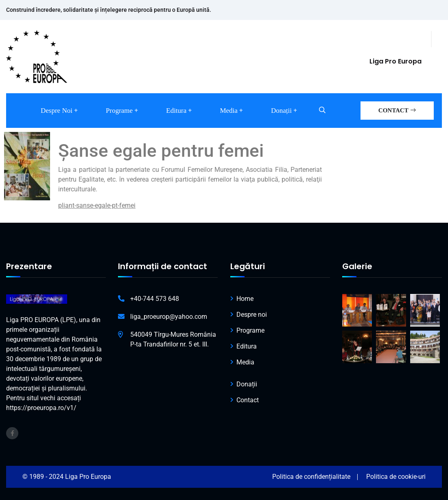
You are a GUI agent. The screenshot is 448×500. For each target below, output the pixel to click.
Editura (176, 111)
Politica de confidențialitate (311, 477)
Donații (281, 111)
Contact (248, 400)
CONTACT (397, 110)
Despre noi (57, 111)
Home (245, 299)
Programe (119, 111)
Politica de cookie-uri (396, 477)
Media (228, 111)
